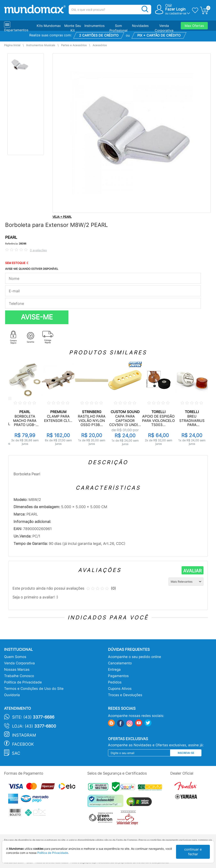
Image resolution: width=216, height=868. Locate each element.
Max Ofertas (194, 26)
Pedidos (115, 682)
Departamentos (16, 30)
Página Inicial (12, 45)
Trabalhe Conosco (19, 676)
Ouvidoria (12, 695)
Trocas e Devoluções (125, 695)
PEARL (11, 237)
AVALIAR (192, 571)
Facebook (23, 744)
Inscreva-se (186, 753)
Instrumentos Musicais (41, 45)
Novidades (140, 26)
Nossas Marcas (17, 669)
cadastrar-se (178, 13)
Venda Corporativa (19, 663)
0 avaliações (38, 250)
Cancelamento (120, 663)
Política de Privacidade (23, 682)
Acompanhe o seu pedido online (135, 657)
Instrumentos (94, 26)
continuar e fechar (193, 852)
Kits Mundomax (49, 26)
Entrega (114, 669)
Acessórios (100, 45)
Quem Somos (15, 657)
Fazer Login (175, 9)
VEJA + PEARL (62, 217)
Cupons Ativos (120, 689)
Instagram (24, 735)
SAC (16, 753)
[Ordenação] (186, 582)
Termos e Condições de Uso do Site (34, 689)
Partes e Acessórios (74, 45)
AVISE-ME (37, 317)
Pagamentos (118, 676)
